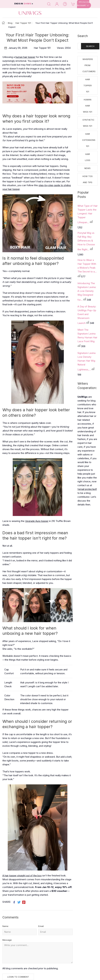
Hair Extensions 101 (89, 140)
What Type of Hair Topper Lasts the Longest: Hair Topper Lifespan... (88, 214)
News (87, 168)
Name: (6, 926)
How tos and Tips (88, 179)
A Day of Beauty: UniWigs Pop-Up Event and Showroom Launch (87, 315)
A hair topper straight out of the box (22, 876)
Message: (7, 940)
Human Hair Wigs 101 (88, 106)
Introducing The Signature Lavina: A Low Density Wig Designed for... (87, 291)
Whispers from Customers (89, 65)
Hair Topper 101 (88, 85)
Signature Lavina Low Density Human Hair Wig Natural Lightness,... (86, 361)
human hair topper (25, 57)
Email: (41, 926)
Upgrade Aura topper (37, 521)
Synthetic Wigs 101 (88, 123)
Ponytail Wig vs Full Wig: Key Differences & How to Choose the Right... (86, 241)
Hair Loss (88, 157)
